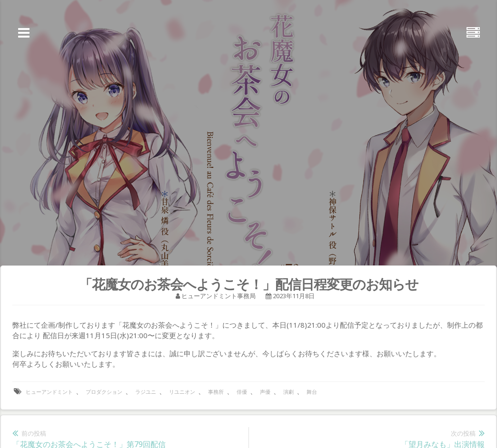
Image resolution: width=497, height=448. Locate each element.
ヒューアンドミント (49, 392)
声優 (265, 392)
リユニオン (182, 392)
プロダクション (104, 392)
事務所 (216, 392)
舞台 (312, 392)
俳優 (242, 392)
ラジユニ (146, 392)
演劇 (288, 392)
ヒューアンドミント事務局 (219, 296)
